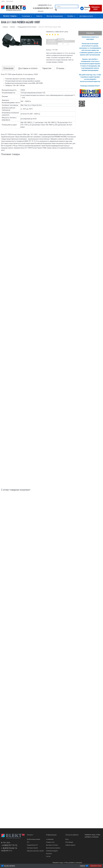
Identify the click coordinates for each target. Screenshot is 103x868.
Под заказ (90, 33)
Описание (8, 68)
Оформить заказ (95, 8)
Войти (3, 1)
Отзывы (60, 68)
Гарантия (47, 68)
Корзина (83, 866)
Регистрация (10, 1)
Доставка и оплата (28, 68)
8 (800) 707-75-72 (41, 8)
